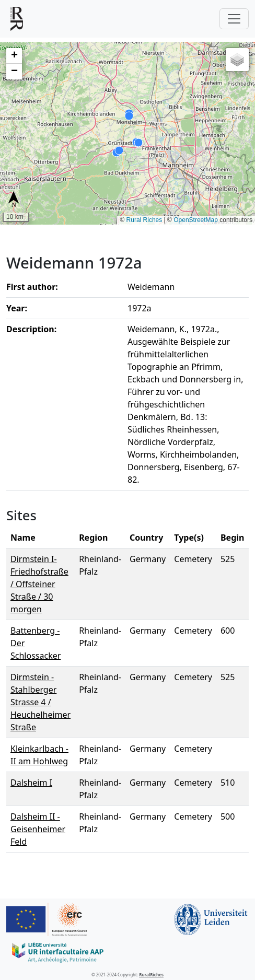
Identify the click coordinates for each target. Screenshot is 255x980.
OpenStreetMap (196, 220)
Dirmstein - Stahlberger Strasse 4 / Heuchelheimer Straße (40, 702)
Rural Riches (144, 220)
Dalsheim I (31, 783)
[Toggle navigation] (234, 19)
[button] (14, 56)
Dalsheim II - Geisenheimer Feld (38, 829)
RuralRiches (151, 975)
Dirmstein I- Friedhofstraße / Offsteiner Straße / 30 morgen (39, 584)
